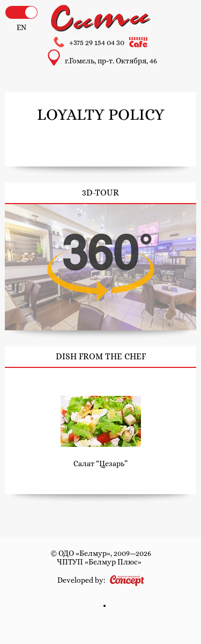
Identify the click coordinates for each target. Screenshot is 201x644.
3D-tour (100, 267)
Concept (127, 581)
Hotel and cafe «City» (101, 18)
